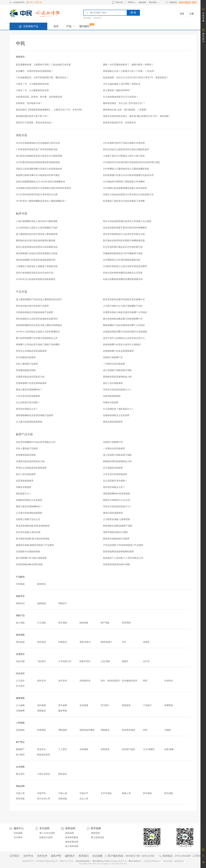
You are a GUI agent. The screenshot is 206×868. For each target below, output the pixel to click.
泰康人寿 (126, 793)
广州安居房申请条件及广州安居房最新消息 (37, 149)
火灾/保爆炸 (149, 749)
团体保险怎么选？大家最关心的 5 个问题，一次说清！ (129, 71)
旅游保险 (84, 623)
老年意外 (63, 681)
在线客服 (203, 17)
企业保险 (20, 767)
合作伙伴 (42, 856)
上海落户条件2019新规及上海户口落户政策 (124, 156)
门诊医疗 (147, 705)
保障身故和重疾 (87, 730)
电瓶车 (125, 661)
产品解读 (20, 577)
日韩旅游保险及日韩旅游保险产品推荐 (35, 312)
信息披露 (18, 833)
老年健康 (63, 705)
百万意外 (20, 686)
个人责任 (63, 749)
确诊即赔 (63, 711)
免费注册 (38, 2)
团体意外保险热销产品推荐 (116, 539)
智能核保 (126, 705)
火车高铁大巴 (65, 661)
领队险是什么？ (24, 494)
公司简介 (15, 856)
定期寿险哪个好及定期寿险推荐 (118, 351)
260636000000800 (83, 861)
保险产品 (20, 616)
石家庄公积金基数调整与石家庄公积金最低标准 (39, 169)
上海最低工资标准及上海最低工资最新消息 (37, 266)
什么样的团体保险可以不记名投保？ (121, 97)
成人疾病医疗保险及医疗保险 (117, 370)
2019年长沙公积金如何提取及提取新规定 (36, 279)
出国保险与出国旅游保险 (28, 552)
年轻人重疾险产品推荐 (27, 364)
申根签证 (63, 642)
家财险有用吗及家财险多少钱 (117, 377)
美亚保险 (20, 799)
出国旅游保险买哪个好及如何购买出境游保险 (125, 332)
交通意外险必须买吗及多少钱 (30, 377)
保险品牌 (20, 786)
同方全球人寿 (44, 799)
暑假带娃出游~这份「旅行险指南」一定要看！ (126, 110)
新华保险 (147, 793)
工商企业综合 (44, 774)
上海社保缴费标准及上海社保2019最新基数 (37, 221)
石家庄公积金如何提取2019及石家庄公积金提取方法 (128, 195)
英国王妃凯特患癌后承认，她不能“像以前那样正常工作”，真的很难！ (137, 116)
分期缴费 (20, 711)
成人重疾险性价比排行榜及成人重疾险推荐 (37, 234)
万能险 (168, 730)
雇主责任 (20, 774)
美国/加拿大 (85, 642)
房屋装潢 (105, 749)
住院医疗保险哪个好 (113, 357)
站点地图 (98, 856)
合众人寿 (84, 799)
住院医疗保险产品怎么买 (28, 519)
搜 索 (133, 12)
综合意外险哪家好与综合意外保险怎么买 (36, 442)
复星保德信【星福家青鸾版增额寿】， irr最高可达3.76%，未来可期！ (50, 110)
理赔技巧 (63, 603)
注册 (192, 14)
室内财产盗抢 (128, 749)
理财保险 (63, 730)
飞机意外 (41, 661)
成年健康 (41, 705)
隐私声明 (56, 856)
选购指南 (41, 603)
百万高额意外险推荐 (26, 357)
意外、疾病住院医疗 (111, 681)
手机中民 (119, 2)
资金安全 (41, 749)
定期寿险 (20, 730)
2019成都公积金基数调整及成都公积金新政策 (125, 188)
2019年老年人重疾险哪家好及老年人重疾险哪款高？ (41, 201)
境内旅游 (20, 642)
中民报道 (20, 584)
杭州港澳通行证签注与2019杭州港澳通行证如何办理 (128, 175)
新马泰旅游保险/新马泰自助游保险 (33, 539)
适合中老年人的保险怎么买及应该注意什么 (124, 338)
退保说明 (70, 833)
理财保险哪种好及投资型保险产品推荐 (35, 415)
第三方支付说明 (47, 833)
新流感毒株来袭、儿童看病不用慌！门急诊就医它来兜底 (43, 65)
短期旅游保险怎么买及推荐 (116, 415)
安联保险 (63, 799)
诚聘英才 (70, 856)
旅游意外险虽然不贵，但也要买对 (119, 123)
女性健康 (84, 705)
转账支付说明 (46, 837)
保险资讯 (20, 57)
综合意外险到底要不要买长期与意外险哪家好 (125, 228)
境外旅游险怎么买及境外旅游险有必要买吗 (37, 319)
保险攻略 (142, 2)
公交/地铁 (105, 661)
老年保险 (63, 623)
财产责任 (20, 742)
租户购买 (20, 755)
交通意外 (20, 654)
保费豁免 (169, 705)
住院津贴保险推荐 (112, 396)
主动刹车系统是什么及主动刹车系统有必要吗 (125, 266)
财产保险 (105, 623)
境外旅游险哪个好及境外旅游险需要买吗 (36, 260)
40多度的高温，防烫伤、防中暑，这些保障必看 (39, 97)
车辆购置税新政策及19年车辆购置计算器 (123, 253)
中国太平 (84, 793)
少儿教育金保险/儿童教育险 (117, 519)
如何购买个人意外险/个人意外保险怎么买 (123, 558)
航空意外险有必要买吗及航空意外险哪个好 (124, 299)
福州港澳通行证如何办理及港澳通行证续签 (37, 253)
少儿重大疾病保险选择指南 (29, 422)
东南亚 (146, 642)
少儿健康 (20, 705)
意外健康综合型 (130, 681)
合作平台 (28, 856)
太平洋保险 (106, 793)
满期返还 (41, 711)
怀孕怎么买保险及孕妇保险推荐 (31, 351)
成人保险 (20, 623)
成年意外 (41, 681)
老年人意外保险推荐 (113, 383)
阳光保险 (169, 793)
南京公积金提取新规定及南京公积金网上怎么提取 (127, 221)
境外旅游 (41, 642)
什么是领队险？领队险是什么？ (118, 409)
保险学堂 (20, 596)
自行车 (146, 661)
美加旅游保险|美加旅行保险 (116, 564)
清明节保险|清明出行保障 (115, 532)
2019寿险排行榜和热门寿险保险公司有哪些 (124, 182)
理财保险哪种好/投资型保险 (117, 494)
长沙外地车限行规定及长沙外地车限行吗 (123, 247)
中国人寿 (20, 793)
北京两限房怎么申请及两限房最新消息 (122, 260)
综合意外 (97, 18)
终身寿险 (41, 730)
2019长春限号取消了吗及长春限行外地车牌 (124, 143)
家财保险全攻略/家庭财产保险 (118, 526)
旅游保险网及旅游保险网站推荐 (118, 552)
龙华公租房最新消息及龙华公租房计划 (35, 273)
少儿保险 (41, 623)
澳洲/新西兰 (106, 642)
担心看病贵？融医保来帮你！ (117, 90)
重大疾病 (87, 18)
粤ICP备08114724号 (101, 861)
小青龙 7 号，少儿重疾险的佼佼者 (32, 84)
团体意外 (63, 774)
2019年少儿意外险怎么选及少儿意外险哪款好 (38, 332)
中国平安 (41, 793)
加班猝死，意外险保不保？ (29, 103)
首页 (56, 26)
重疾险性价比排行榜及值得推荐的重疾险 (36, 241)
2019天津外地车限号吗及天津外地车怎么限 (37, 195)
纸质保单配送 (72, 837)
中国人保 (63, 793)
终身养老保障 (128, 730)
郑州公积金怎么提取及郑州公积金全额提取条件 (126, 149)
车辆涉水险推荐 (111, 403)
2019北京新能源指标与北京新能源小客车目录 (38, 143)
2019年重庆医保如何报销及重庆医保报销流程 (38, 162)
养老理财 (126, 623)
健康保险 (20, 698)
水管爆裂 (84, 749)
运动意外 (169, 681)
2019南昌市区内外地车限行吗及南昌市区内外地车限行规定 (132, 162)
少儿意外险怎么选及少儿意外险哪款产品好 (37, 228)
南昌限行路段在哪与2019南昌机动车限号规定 (38, 175)
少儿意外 (20, 681)
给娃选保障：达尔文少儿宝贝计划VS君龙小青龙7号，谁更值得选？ (136, 78)
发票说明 (95, 833)
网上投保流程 (98, 837)
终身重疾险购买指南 (26, 370)
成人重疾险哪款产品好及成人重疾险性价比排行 (39, 299)
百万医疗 (105, 705)
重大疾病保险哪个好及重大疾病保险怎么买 (37, 338)
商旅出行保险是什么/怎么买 (117, 500)
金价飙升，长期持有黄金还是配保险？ (35, 71)
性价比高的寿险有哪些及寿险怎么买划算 (123, 273)
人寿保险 (20, 723)
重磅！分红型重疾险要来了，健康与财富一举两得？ (128, 65)
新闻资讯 (41, 584)
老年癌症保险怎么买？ (27, 409)
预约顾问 (84, 26)
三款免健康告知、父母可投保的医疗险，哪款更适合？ (42, 78)
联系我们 (84, 856)
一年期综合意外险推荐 (114, 364)
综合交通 (20, 661)
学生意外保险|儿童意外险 (28, 532)
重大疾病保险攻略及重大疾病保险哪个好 (123, 319)
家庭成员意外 (44, 755)
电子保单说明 (72, 846)
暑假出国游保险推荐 (113, 422)
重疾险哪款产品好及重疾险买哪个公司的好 (124, 325)
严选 (69, 26)
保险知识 (20, 603)
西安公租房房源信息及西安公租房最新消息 (37, 247)
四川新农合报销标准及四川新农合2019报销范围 (39, 156)
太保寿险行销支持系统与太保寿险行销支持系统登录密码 (43, 188)
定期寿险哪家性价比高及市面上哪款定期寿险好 (39, 325)
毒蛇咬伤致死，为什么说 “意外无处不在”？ (124, 103)
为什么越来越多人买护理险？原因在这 (122, 84)
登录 (31, 2)
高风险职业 (85, 681)
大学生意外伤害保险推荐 (28, 396)
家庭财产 (20, 749)
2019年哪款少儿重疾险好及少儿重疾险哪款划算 (126, 169)
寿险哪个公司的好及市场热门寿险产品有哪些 (38, 345)
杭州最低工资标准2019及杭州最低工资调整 (124, 201)
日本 (124, 642)
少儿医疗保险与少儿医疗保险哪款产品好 (123, 306)
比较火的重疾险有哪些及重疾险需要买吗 (123, 279)
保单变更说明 (72, 842)
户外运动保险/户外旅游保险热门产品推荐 (123, 545)
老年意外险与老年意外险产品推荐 (32, 306)
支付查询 (18, 837)
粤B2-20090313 (135, 861)
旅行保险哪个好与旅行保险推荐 (31, 558)
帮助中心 (132, 2)
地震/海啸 (169, 749)
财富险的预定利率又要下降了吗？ (32, 116)
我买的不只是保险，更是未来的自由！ (35, 123)
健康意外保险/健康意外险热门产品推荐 (35, 545)
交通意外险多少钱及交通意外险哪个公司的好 (125, 312)
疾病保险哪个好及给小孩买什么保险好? (122, 345)
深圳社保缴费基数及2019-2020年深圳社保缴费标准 (40, 182)
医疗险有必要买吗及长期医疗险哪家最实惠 (124, 241)
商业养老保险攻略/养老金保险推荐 (33, 526)
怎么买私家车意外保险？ (28, 403)
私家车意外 (85, 661)
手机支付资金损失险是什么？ (117, 390)
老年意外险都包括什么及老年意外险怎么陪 (124, 234)
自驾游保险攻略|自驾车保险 (29, 564)
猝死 (145, 681)
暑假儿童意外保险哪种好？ (29, 390)
